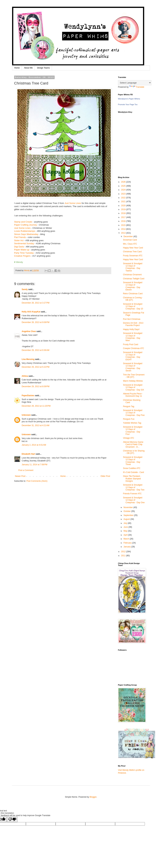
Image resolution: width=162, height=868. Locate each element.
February (128, 543)
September (129, 515)
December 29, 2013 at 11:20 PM (36, 406)
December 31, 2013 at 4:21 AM (35, 425)
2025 (124, 186)
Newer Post (20, 476)
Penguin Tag (129, 406)
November (128, 507)
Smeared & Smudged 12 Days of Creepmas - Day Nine (133, 337)
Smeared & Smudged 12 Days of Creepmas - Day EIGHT (133, 356)
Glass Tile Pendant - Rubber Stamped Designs (132, 479)
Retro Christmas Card (133, 294)
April (126, 535)
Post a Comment (26, 470)
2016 (124, 221)
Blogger (93, 797)
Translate (137, 87)
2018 (124, 213)
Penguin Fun (129, 419)
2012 (124, 552)
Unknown (26, 415)
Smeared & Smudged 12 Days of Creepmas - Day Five (134, 413)
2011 (124, 556)
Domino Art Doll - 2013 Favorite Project (133, 324)
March (127, 539)
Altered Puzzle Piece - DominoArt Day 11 (133, 395)
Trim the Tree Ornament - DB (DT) (134, 376)
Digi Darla (19, 247)
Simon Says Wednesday (26, 234)
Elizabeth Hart (28, 454)
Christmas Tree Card (132, 252)
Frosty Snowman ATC (133, 256)
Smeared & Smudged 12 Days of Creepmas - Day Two (134, 487)
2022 (124, 198)
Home (17, 68)
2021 (124, 202)
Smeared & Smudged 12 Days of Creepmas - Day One (134, 500)
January (127, 547)
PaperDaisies (28, 396)
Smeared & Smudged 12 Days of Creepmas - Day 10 (133, 306)
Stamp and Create (23, 222)
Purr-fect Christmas (132, 319)
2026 (124, 182)
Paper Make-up (22, 250)
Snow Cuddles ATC (132, 468)
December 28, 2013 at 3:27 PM (36, 303)
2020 (124, 206)
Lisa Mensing (28, 359)
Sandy (25, 289)
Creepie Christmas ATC (134, 348)
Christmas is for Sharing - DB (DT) (134, 452)
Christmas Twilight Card (134, 279)
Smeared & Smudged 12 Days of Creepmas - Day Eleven (133, 286)
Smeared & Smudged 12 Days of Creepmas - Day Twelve (133, 267)
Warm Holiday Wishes (133, 381)
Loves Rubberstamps (25, 231)
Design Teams (43, 68)
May (126, 531)
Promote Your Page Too (128, 104)
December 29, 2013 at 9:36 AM (35, 350)
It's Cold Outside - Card (133, 472)
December (128, 236)
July (126, 523)
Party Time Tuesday (24, 253)
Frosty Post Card (131, 344)
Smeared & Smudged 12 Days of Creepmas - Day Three (133, 461)
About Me (28, 68)
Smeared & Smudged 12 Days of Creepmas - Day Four (133, 431)
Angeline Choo (29, 331)
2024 (124, 190)
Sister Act (19, 240)
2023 (124, 194)
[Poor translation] (12, 819)
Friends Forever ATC (132, 494)
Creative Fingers (22, 256)
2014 (124, 229)
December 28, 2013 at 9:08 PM (36, 322)
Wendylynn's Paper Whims (129, 99)
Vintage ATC (129, 438)
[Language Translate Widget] (135, 83)
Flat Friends (20, 237)
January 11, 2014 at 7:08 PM (34, 465)
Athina (25, 376)
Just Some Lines (73, 203)
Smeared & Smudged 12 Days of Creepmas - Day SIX (134, 387)
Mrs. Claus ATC (130, 244)
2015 (124, 225)
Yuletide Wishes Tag (132, 423)
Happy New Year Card (133, 248)
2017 (124, 217)
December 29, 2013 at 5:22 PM (36, 367)
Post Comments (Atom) (37, 481)
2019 (124, 209)
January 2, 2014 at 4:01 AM (34, 445)
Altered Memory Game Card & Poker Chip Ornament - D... (133, 444)
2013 (124, 233)
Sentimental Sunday (24, 243)
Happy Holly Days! (131, 329)
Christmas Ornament (132, 275)
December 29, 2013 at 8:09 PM (36, 386)
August (127, 519)
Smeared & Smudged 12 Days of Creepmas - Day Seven (133, 367)
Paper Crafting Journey (26, 225)
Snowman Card (130, 240)
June (126, 527)
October (127, 511)
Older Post (105, 476)
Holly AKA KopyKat (31, 312)
